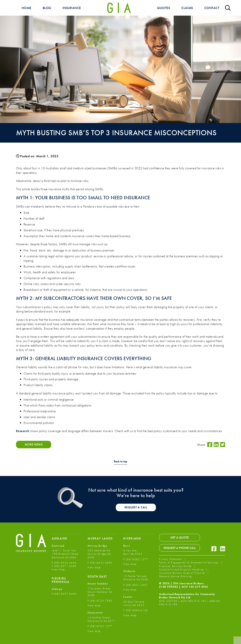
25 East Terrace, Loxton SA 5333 (134, 603)
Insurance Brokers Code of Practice (182, 573)
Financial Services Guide (176, 566)
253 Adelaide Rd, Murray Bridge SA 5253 (99, 554)
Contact (212, 8)
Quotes (164, 8)
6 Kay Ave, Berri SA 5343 (133, 552)
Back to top (120, 462)
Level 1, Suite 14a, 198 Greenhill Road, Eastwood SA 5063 (65, 554)
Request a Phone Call (180, 548)
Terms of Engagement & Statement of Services (189, 562)
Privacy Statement (171, 559)
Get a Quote (180, 537)
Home (27, 8)
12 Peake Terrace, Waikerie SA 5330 (136, 578)
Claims (187, 8)
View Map (58, 569)
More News (34, 444)
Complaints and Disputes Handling (182, 569)
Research (23, 431)
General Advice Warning (175, 576)
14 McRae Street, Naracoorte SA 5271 (101, 619)
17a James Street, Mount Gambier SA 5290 (100, 592)
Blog (47, 8)
